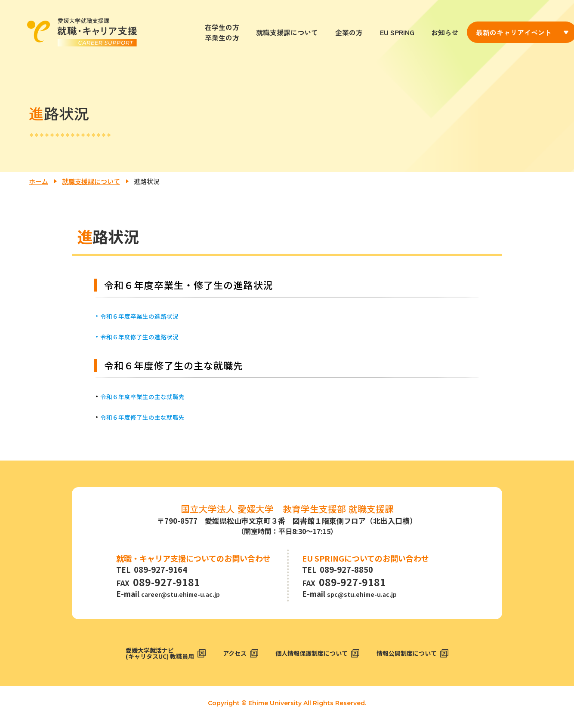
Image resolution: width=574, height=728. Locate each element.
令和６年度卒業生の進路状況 (145, 316)
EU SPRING (397, 32)
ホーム (39, 181)
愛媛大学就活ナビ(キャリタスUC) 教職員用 (144, 659)
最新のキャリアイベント (514, 32)
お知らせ (445, 32)
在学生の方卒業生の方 (222, 32)
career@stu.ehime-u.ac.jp (188, 595)
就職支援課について (287, 32)
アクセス (229, 659)
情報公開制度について (424, 659)
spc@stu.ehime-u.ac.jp (369, 595)
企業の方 (349, 32)
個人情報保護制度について (316, 659)
